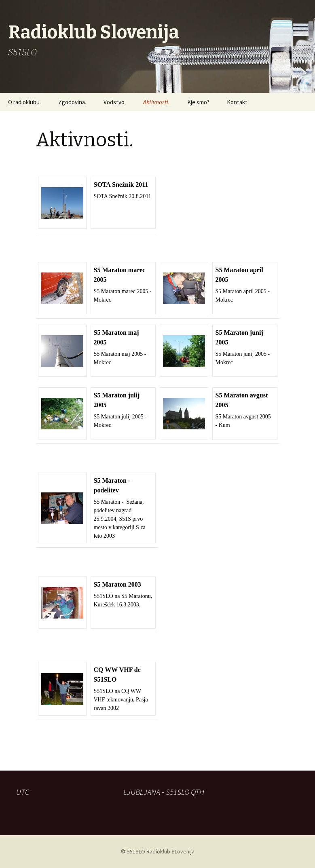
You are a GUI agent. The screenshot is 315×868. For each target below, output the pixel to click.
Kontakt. (238, 102)
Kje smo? (198, 102)
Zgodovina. (72, 102)
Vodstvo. (115, 102)
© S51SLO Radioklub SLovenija (158, 851)
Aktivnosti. (156, 102)
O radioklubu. (24, 102)
